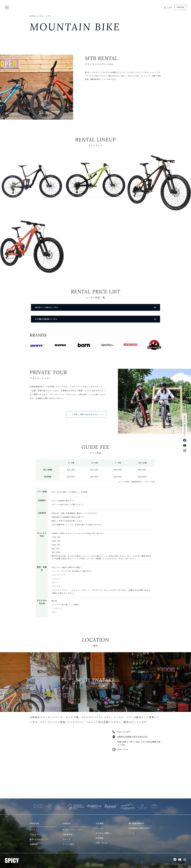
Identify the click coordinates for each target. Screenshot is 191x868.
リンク (131, 833)
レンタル (34, 830)
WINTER (180, 7)
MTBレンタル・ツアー (73, 830)
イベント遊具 (68, 844)
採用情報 (99, 838)
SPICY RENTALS (185, 426)
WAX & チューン (37, 834)
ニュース (99, 828)
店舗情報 (34, 844)
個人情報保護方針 (136, 823)
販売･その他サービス (39, 839)
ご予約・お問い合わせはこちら (85, 414)
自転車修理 (67, 834)
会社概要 (99, 823)
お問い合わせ (101, 843)
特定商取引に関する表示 (139, 828)
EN (171, 7)
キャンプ (67, 839)
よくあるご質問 (102, 833)
